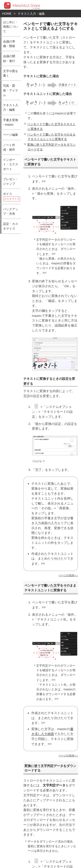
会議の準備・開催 (9, 44)
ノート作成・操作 (9, 147)
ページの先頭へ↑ (68, 575)
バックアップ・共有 (11, 211)
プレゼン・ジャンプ (11, 181)
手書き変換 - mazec (11, 122)
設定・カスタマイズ (11, 226)
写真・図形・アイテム (11, 90)
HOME (7, 14)
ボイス (12, 197)
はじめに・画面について (11, 27)
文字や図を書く (11, 73)
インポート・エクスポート (11, 164)
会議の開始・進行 (9, 58)
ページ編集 (11, 135)
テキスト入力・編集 (31, 14)
